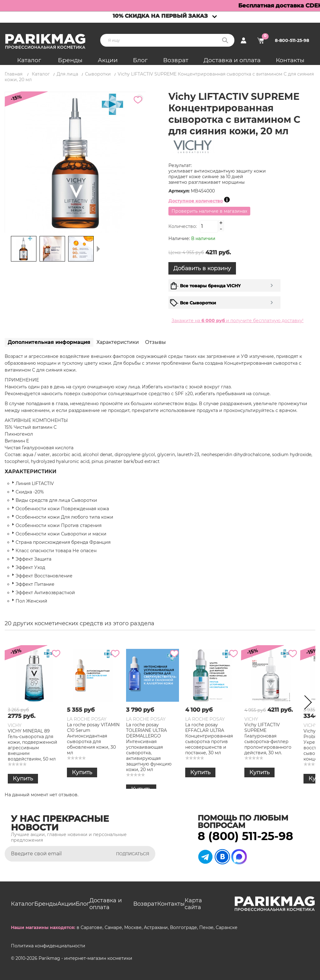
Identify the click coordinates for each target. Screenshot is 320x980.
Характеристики (118, 342)
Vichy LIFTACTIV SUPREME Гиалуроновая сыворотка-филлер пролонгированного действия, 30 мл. (268, 739)
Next (306, 704)
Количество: (183, 226)
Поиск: (225, 40)
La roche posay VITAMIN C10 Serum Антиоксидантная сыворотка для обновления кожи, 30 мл (93, 739)
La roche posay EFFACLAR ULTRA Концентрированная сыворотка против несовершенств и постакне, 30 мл (209, 739)
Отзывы (155, 342)
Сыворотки (98, 74)
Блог (140, 60)
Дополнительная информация (49, 342)
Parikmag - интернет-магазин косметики (85, 958)
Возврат (176, 60)
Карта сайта (193, 904)
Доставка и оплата (232, 60)
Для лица (67, 74)
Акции (108, 60)
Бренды (70, 60)
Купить (23, 779)
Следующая (98, 249)
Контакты (290, 60)
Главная (14, 74)
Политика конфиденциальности (48, 946)
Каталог (29, 60)
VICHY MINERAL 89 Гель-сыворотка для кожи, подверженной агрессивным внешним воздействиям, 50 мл (33, 745)
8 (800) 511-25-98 (245, 836)
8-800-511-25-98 (292, 40)
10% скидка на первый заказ (160, 16)
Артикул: (180, 191)
